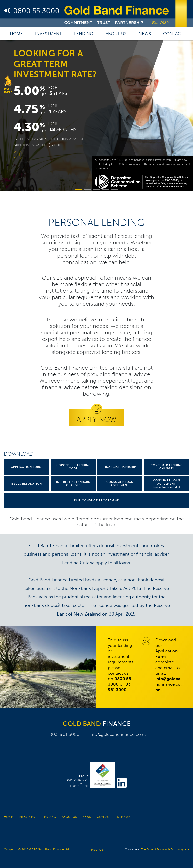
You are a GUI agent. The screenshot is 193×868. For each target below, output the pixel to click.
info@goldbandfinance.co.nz (118, 734)
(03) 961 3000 (65, 734)
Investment (49, 34)
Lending (84, 34)
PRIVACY (97, 850)
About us (116, 34)
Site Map (123, 817)
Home (16, 34)
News (145, 34)
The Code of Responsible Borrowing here (165, 849)
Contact (173, 34)
